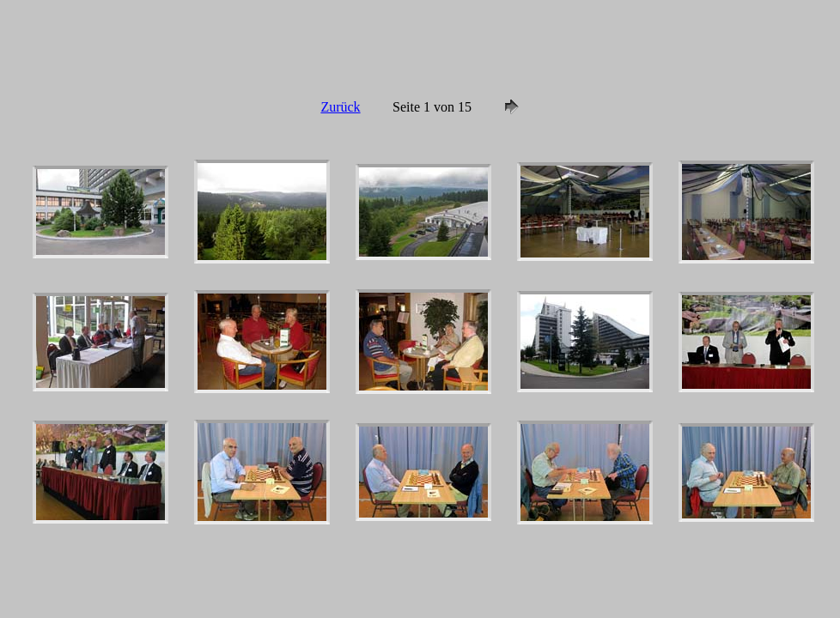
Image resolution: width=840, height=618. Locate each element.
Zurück (340, 107)
